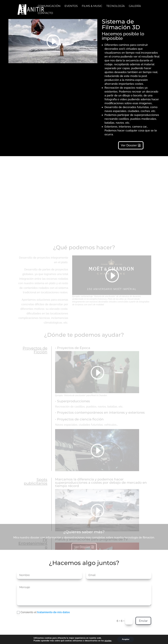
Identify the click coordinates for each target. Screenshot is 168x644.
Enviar (143, 621)
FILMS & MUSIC (92, 6)
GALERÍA (135, 6)
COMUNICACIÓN (49, 6)
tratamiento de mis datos (53, 612)
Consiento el (43, 612)
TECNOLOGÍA (116, 6)
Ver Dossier (129, 144)
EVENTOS (71, 6)
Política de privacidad (49, 639)
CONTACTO (45, 13)
